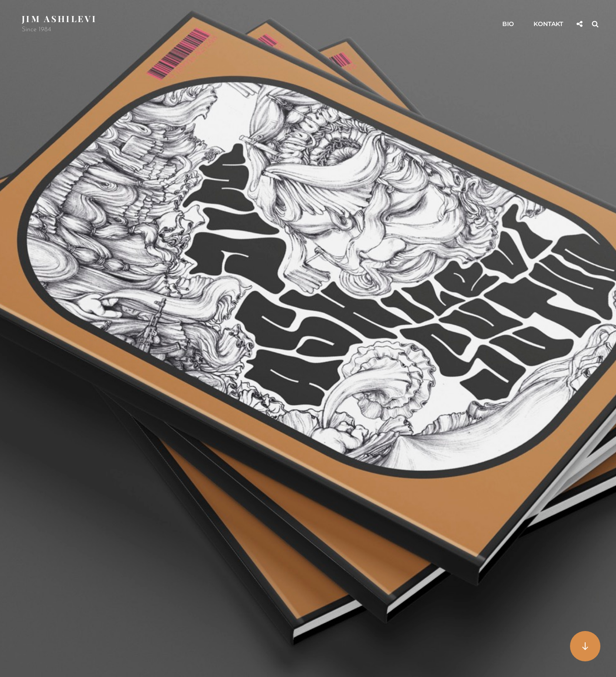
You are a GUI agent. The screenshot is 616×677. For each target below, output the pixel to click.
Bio (508, 24)
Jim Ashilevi (59, 18)
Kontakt (548, 24)
